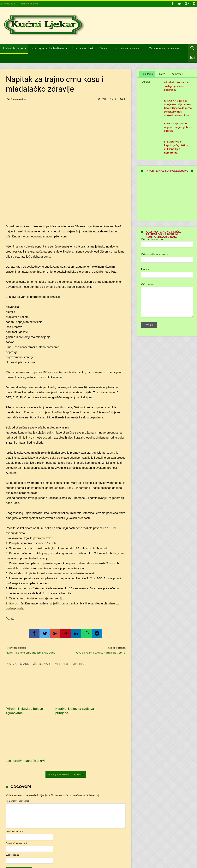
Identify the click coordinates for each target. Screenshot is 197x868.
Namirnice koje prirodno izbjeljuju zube (33, 650)
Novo (162, 74)
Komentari (177, 74)
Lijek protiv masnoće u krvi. (105, 705)
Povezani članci (18, 664)
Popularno (147, 74)
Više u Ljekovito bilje (71, 664)
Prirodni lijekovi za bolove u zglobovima (24, 705)
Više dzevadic (42, 664)
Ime (14, 778)
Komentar (17, 747)
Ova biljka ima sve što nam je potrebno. (98, 650)
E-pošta (16, 790)
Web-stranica (13, 801)
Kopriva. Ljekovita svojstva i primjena (61, 705)
